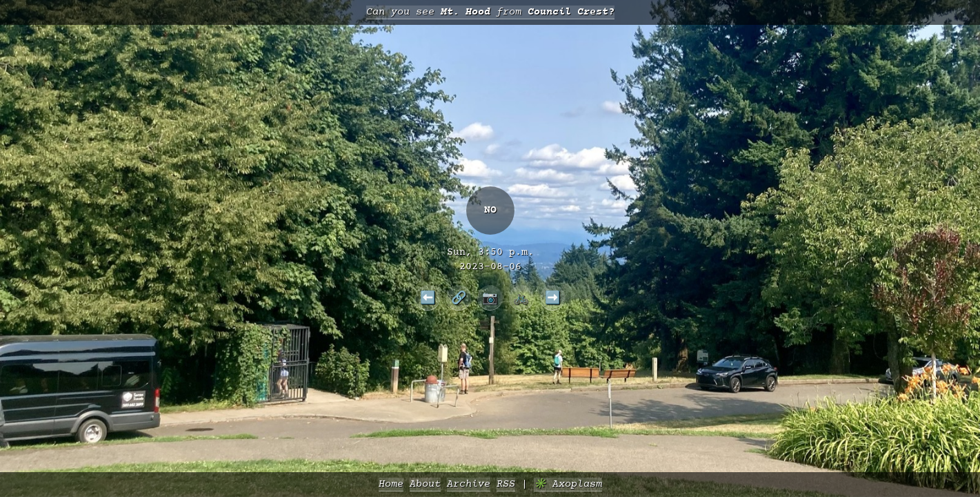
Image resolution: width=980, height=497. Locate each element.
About (425, 484)
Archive (469, 484)
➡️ (553, 298)
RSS (506, 484)
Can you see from (490, 12)
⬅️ (428, 298)
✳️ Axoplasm (568, 484)
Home (391, 484)
